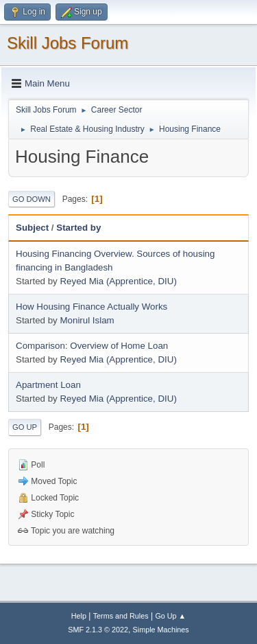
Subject (32, 228)
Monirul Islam (87, 320)
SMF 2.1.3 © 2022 (98, 630)
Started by (78, 228)
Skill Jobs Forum (68, 43)
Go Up (25, 427)
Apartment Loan (48, 385)
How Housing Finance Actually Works (91, 307)
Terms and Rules (121, 616)
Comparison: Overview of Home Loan (92, 346)
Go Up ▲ (170, 616)
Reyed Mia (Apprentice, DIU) (118, 281)
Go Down (32, 199)
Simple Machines (161, 630)
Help (79, 616)
